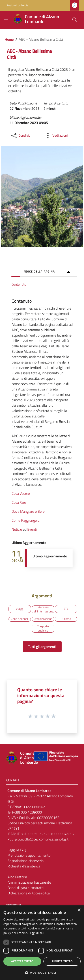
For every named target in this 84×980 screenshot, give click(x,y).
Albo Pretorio (17, 877)
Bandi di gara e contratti (26, 888)
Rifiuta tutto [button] (62, 961)
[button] (42, 973)
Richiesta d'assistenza (24, 866)
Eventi (32, 529)
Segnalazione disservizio (26, 861)
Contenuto (19, 284)
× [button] (79, 910)
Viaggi (20, 609)
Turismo (66, 619)
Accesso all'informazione (44, 609)
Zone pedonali (20, 619)
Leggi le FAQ (17, 850)
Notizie (17, 529)
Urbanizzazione (43, 619)
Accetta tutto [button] (22, 961)
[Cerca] (75, 20)
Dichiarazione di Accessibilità (29, 893)
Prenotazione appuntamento (29, 855)
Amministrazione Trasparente (29, 882)
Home (9, 39)
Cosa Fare (19, 502)
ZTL (66, 609)
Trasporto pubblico (43, 629)
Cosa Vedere (21, 493)
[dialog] (42, 943)
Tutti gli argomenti (42, 647)
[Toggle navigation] (6, 19)
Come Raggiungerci (26, 520)
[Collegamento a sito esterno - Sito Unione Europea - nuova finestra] (55, 758)
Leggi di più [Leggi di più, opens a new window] (36, 933)
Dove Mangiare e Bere (28, 511)
